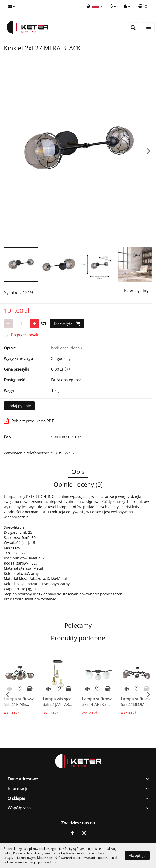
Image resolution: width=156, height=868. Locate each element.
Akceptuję (137, 855)
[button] (143, 6)
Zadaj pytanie (19, 406)
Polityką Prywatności (79, 849)
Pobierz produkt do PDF (29, 421)
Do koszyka (67, 323)
